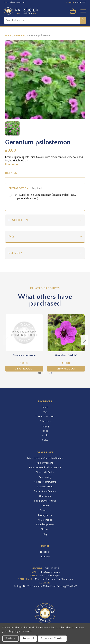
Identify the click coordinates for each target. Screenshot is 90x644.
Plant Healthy (45, 477)
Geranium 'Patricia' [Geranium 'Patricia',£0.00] (66, 355)
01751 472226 (81, 2)
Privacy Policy (45, 515)
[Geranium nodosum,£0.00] (24, 333)
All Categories (45, 520)
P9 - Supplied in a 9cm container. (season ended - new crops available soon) (45, 197)
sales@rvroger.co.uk (17, 2)
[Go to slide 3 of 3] (50, 373)
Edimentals (45, 421)
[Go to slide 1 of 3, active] (40, 373)
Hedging (45, 426)
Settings (10, 638)
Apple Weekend (45, 463)
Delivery (15, 253)
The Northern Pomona (45, 491)
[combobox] (42, 20)
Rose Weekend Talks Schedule (45, 468)
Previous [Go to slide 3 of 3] (6, 340)
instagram (45, 557)
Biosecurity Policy (45, 472)
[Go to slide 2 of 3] (45, 373)
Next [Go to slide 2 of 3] (84, 340)
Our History (45, 496)
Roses (45, 407)
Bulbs (45, 440)
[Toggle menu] (82, 11)
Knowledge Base (45, 525)
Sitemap (45, 529)
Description (18, 220)
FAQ (11, 237)
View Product (24, 369)
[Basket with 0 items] (73, 11)
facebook (45, 552)
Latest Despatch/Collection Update (45, 458)
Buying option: (26, 188)
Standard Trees (45, 487)
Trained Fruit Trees (45, 417)
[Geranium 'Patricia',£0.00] (66, 333)
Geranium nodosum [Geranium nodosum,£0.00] (24, 355)
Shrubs (45, 436)
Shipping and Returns (45, 501)
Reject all (28, 638)
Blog (45, 534)
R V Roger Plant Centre (45, 482)
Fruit (45, 412)
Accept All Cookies (52, 638)
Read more (12, 164)
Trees (45, 431)
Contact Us (45, 510)
